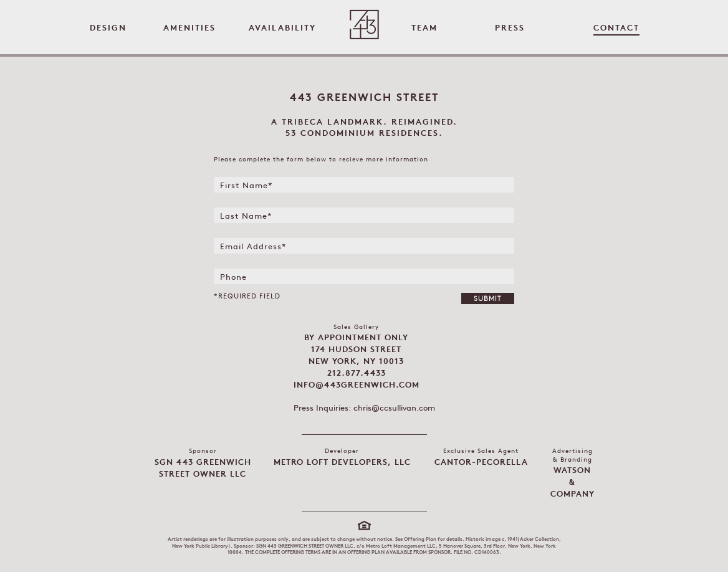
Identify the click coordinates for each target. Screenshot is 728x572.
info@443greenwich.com (357, 385)
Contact (616, 28)
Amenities (189, 28)
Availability (282, 28)
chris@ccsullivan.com (394, 408)
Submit (488, 299)
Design (108, 28)
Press (510, 28)
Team (424, 28)
